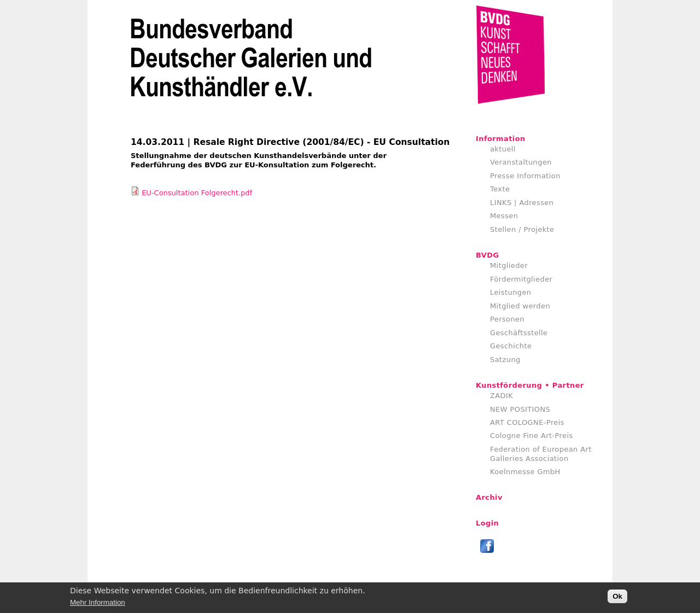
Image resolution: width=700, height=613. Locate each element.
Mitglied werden (520, 306)
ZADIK (501, 396)
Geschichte (511, 346)
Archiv (489, 497)
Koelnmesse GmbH (525, 472)
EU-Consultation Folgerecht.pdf (197, 193)
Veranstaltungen (521, 162)
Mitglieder (509, 265)
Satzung (505, 360)
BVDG (488, 255)
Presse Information (525, 176)
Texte (500, 189)
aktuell (503, 149)
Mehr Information (98, 605)
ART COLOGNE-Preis (527, 422)
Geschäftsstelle (519, 333)
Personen (507, 319)
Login (487, 523)
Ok (617, 599)
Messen (504, 216)
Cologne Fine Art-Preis (532, 436)
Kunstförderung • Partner (530, 385)
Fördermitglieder (521, 279)
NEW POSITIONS (520, 409)
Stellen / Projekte (522, 229)
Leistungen (511, 292)
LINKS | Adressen (522, 203)
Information (501, 139)
